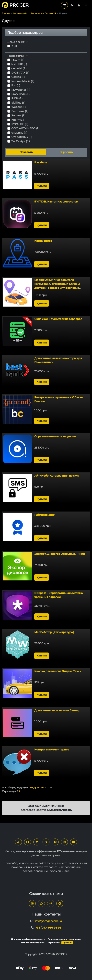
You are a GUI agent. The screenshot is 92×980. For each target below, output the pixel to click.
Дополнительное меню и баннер (57, 710)
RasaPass (41, 163)
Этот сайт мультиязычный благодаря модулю (46, 808)
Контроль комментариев (52, 750)
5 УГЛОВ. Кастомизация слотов (56, 202)
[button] (86, 5)
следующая (36, 787)
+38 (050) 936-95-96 (48, 928)
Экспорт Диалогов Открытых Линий (60, 554)
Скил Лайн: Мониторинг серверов (58, 319)
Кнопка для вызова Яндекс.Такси (58, 671)
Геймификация (45, 515)
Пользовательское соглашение (64, 939)
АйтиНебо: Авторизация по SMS (57, 476)
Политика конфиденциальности (28, 939)
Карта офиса (43, 241)
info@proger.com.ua (48, 921)
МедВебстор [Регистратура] (54, 632)
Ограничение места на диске (55, 436)
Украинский (54, 943)
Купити (42, 186)
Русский (67, 943)
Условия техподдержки (33, 943)
